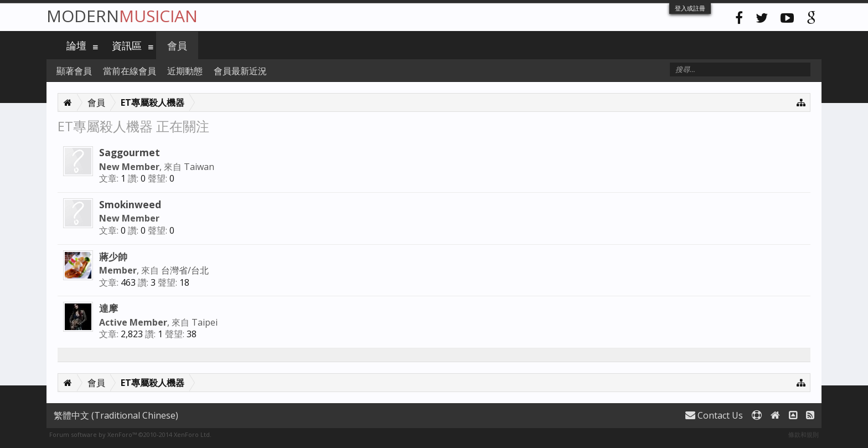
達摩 (108, 308)
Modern (122, 16)
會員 (177, 45)
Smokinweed (130, 204)
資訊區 (127, 45)
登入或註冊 (690, 8)
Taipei (205, 322)
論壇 (76, 45)
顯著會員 (74, 71)
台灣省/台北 (185, 270)
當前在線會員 (130, 71)
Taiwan (199, 167)
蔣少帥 (113, 256)
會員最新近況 (240, 71)
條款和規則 (804, 434)
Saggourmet (130, 152)
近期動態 (185, 71)
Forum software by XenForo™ (130, 434)
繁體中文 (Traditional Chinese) (116, 415)
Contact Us (714, 415)
